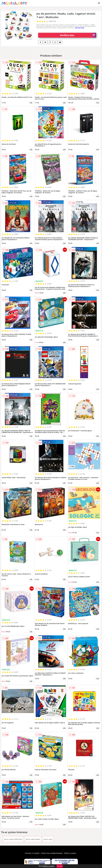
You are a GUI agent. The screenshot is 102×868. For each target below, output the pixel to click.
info (31, 102)
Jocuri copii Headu (33, 839)
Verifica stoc (78, 35)
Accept (60, 866)
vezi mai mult (79, 28)
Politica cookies (70, 853)
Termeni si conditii (32, 853)
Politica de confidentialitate (52, 853)
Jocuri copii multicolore (13, 839)
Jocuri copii (48, 839)
